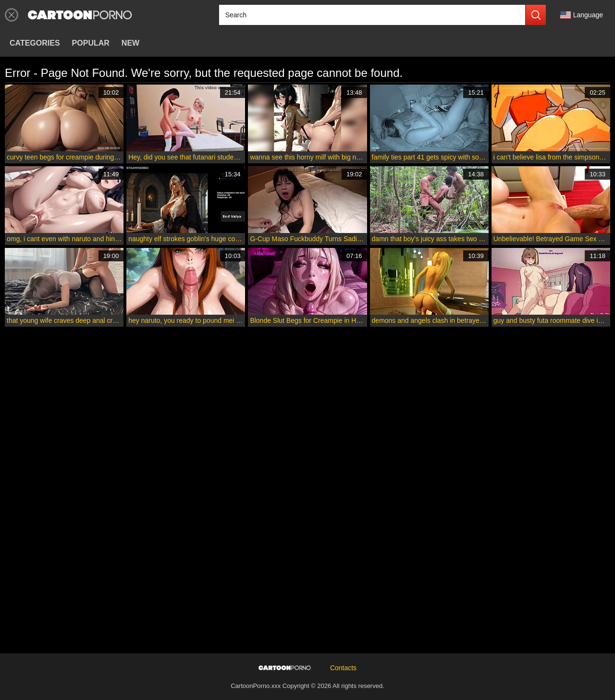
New (130, 43)
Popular (91, 43)
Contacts (343, 668)
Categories (35, 43)
